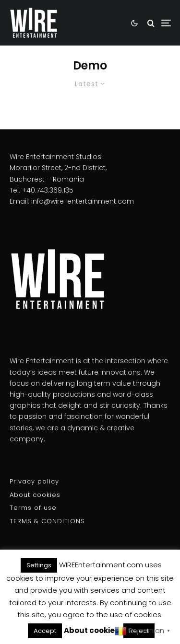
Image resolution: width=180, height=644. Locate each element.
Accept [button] (45, 631)
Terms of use (33, 508)
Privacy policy (34, 481)
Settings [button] (39, 565)
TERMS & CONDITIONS (47, 521)
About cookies (35, 495)
